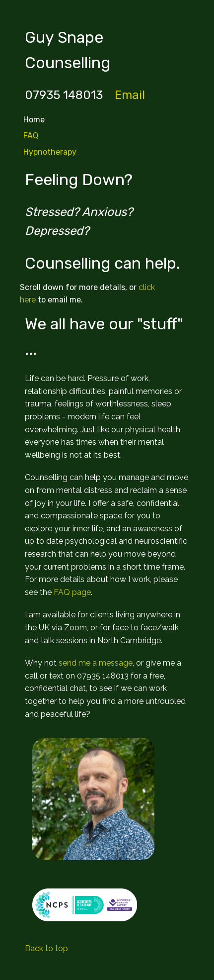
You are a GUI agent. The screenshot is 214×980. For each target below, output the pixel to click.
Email (130, 95)
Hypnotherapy (50, 152)
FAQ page (72, 592)
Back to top (46, 948)
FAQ (31, 136)
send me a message (96, 663)
